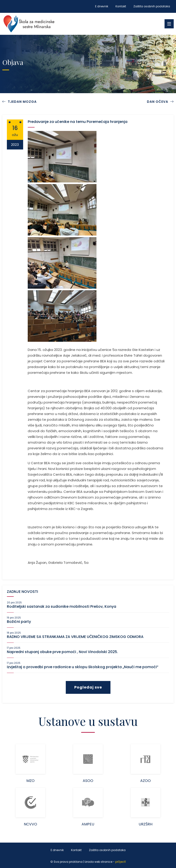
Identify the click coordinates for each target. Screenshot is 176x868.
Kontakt (121, 6)
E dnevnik (102, 6)
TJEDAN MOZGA (22, 102)
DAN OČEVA (160, 102)
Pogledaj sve (88, 687)
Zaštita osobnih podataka (152, 6)
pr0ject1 (121, 862)
